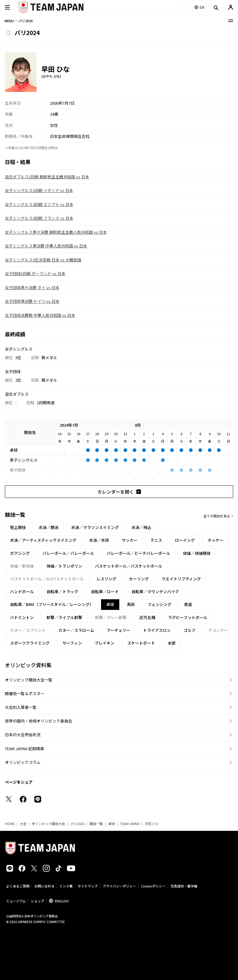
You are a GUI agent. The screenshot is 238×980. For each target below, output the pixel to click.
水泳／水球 (99, 540)
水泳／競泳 (49, 527)
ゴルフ (189, 630)
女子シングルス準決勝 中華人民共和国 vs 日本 (46, 246)
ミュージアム (16, 901)
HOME (10, 824)
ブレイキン (105, 643)
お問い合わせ (44, 886)
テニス (156, 540)
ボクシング (20, 553)
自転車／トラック (62, 591)
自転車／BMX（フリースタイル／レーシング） (52, 604)
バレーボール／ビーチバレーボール (138, 553)
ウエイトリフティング (181, 579)
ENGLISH (62, 901)
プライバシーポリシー (119, 886)
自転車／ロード (105, 591)
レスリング (106, 579)
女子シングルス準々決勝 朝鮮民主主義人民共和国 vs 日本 (56, 232)
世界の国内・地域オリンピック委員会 (38, 721)
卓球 (111, 824)
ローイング (185, 540)
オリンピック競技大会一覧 (29, 680)
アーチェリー (119, 630)
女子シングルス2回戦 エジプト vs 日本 (39, 204)
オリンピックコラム (23, 762)
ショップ (37, 901)
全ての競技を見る (217, 516)
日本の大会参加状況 (23, 735)
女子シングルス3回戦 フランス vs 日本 (39, 218)
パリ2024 (77, 824)
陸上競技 (18, 527)
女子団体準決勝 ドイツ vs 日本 (32, 301)
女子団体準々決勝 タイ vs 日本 (32, 287)
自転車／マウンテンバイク (155, 591)
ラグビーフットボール (188, 617)
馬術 (131, 604)
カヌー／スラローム (76, 630)
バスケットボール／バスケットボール (129, 566)
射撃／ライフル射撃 (64, 617)
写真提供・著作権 (184, 886)
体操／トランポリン (64, 566)
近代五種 (147, 617)
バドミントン (22, 617)
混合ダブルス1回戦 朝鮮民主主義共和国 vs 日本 (47, 177)
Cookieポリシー (153, 886)
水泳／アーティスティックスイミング (43, 540)
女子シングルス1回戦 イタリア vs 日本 (39, 190)
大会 (23, 824)
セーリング (139, 579)
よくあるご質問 (18, 886)
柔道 (188, 604)
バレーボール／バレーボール (68, 553)
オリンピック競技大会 (48, 824)
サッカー (130, 540)
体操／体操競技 (197, 553)
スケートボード (141, 643)
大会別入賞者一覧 (21, 707)
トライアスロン (157, 630)
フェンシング (159, 604)
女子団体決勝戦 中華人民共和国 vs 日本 (40, 315)
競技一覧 (96, 824)
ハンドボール (22, 591)
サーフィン (72, 643)
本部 (172, 643)
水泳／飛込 (141, 527)
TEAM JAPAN (130, 824)
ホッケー (215, 540)
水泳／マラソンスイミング (95, 527)
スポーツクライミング (30, 643)
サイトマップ (88, 886)
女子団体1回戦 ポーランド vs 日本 (35, 273)
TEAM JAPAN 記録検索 (24, 749)
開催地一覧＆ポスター (25, 693)
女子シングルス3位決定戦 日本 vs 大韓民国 (43, 260)
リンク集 (66, 886)
